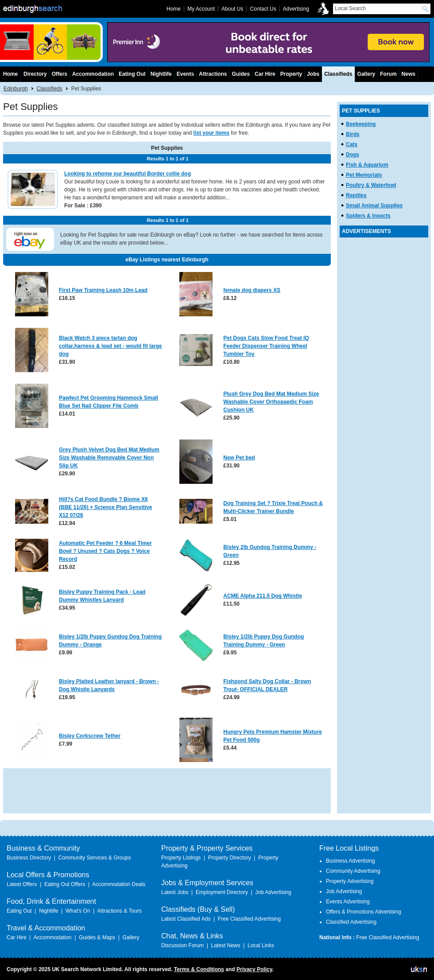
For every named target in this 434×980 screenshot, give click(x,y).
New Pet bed (239, 458)
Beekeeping (361, 124)
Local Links (261, 945)
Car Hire (265, 74)
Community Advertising (353, 871)
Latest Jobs (175, 892)
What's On (78, 911)
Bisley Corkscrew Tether (90, 736)
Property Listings (181, 858)
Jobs (313, 74)
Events (185, 74)
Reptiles (356, 195)
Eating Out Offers (65, 884)
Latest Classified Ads (186, 919)
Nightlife (161, 74)
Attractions (213, 74)
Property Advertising (350, 881)
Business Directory (29, 858)
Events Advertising (348, 902)
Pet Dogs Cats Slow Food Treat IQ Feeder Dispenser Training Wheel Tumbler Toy (266, 346)
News (409, 74)
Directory (35, 74)
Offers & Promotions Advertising (364, 912)
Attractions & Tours (119, 911)
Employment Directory (222, 892)
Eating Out (132, 74)
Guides (241, 74)
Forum (388, 74)
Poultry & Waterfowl (371, 185)
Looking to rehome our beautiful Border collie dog (128, 174)
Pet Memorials (364, 175)
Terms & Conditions (199, 969)
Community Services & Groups (94, 858)
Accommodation (93, 74)
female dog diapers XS (252, 290)
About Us (232, 9)
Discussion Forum (182, 945)
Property (291, 74)
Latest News (225, 945)
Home (10, 74)
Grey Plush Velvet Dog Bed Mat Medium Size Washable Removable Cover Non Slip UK (109, 458)
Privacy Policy (254, 969)
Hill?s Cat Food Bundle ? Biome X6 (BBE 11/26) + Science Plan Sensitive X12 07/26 (105, 507)
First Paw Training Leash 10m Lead (103, 290)
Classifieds (50, 89)
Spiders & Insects (368, 216)
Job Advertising (273, 892)
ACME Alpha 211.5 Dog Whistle (263, 596)
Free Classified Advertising (249, 919)
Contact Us (263, 9)
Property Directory (230, 858)
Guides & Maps (97, 937)
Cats (352, 144)
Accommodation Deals (119, 884)
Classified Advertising (351, 922)
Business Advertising (351, 861)
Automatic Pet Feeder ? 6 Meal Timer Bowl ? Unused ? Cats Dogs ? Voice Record (105, 551)
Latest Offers (22, 884)
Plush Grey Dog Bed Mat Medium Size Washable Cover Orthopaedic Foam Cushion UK (271, 402)
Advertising (296, 9)
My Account (201, 9)
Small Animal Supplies (374, 206)
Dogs (353, 155)
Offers (60, 74)
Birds (353, 134)
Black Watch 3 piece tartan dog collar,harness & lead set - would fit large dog (110, 346)
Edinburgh (16, 89)
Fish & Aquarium (367, 165)
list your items (211, 133)
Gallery (366, 74)
